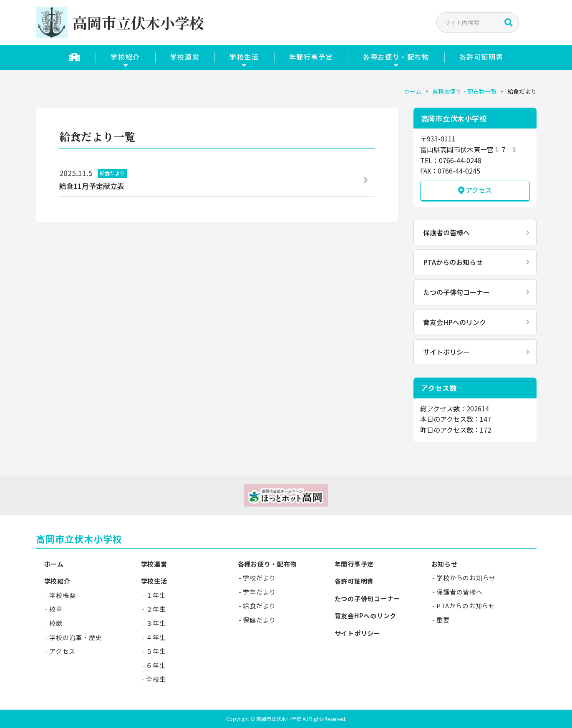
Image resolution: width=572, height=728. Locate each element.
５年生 (156, 651)
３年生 (156, 623)
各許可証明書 (481, 57)
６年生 (156, 665)
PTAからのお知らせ (453, 262)
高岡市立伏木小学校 (79, 539)
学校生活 (244, 57)
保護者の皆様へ (446, 232)
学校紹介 (125, 57)
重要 (443, 620)
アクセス (479, 190)
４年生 (156, 637)
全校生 (156, 679)
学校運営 (185, 57)
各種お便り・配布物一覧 (464, 91)
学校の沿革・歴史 (76, 637)
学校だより (259, 578)
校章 (56, 609)
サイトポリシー (446, 352)
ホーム (413, 91)
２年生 (156, 609)
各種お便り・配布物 (396, 57)
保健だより (259, 620)
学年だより (259, 592)
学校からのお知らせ (466, 578)
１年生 (156, 595)
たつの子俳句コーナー (456, 292)
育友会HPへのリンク (455, 322)
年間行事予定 (311, 57)
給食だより (259, 606)
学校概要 (62, 595)
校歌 (56, 623)
